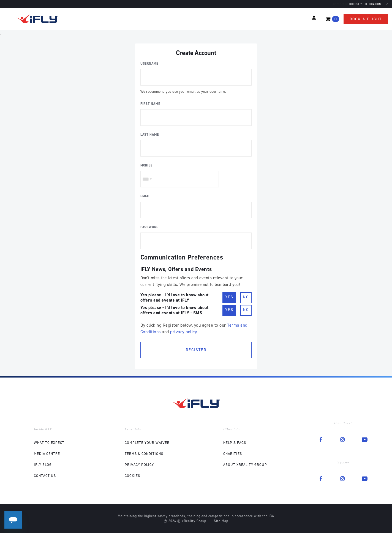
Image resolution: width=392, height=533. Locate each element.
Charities (233, 454)
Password (150, 227)
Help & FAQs (235, 443)
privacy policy (183, 332)
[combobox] (147, 179)
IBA (271, 516)
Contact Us (45, 476)
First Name (150, 104)
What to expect (49, 443)
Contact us (341, 4)
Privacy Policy (139, 465)
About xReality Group (245, 465)
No (246, 297)
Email (145, 196)
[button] (314, 18)
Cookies (132, 476)
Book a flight (366, 19)
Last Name (150, 135)
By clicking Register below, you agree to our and (194, 328)
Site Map (221, 521)
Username (149, 64)
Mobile (146, 165)
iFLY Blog (43, 465)
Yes (229, 297)
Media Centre (47, 454)
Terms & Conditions (144, 454)
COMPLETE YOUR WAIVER (147, 443)
